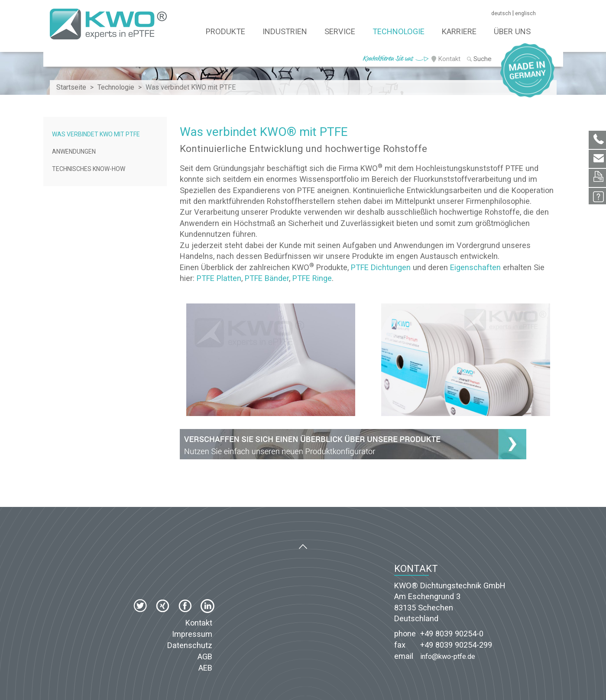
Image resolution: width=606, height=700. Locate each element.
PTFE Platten (219, 278)
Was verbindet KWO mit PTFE (96, 134)
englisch (525, 13)
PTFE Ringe (312, 278)
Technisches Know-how (89, 169)
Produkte (225, 31)
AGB (205, 656)
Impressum (192, 634)
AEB (205, 668)
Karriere (459, 31)
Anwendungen (74, 152)
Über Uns (512, 31)
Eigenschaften (475, 267)
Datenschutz (190, 645)
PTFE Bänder (267, 278)
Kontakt (449, 59)
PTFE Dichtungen (381, 267)
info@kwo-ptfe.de (448, 656)
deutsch (501, 13)
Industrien (285, 31)
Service (340, 31)
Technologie (399, 31)
